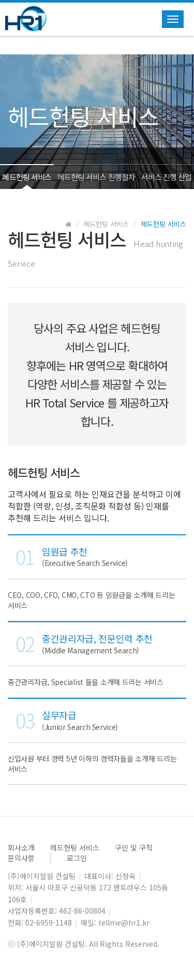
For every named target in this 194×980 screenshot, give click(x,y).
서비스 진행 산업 (167, 177)
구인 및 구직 (134, 847)
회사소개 (21, 847)
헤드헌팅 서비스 (27, 177)
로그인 (77, 858)
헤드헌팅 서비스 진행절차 (96, 177)
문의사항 (21, 858)
